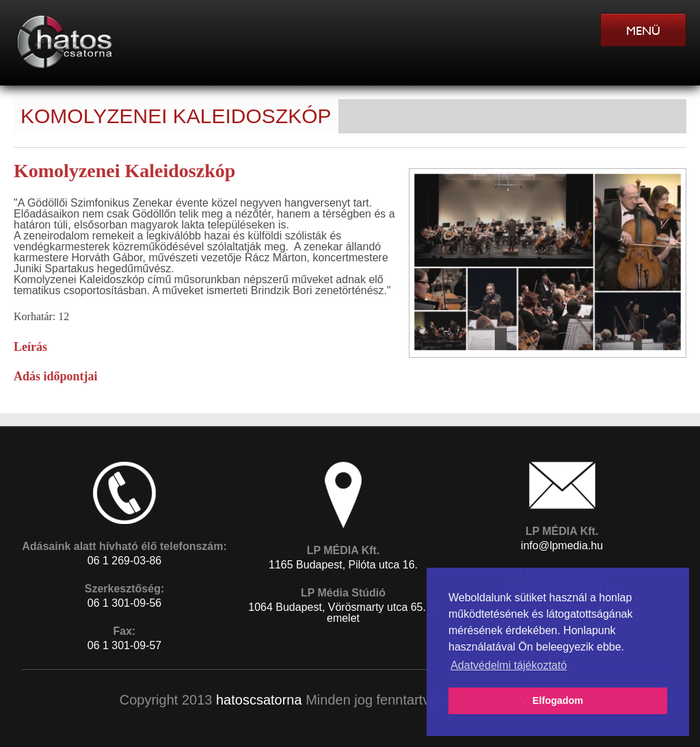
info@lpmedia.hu (562, 546)
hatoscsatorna (259, 700)
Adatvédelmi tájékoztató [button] (509, 665)
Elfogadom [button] (558, 700)
